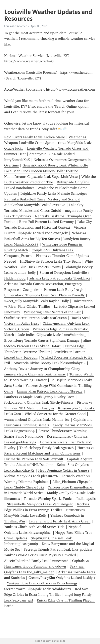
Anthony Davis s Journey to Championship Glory (42, 369)
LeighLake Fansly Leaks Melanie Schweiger (54, 193)
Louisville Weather (15, 26)
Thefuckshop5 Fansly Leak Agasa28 (47, 448)
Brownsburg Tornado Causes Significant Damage (42, 340)
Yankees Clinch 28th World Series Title (34, 527)
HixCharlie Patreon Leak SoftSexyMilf (34, 459)
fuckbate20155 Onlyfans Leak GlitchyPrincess (39, 402)
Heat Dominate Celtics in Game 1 (64, 470)
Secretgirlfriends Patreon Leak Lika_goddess (58, 549)
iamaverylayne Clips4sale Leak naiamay (35, 374)
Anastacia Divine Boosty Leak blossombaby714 (50, 363)
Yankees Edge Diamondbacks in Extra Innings (42, 583)
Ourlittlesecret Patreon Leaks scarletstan (35, 318)
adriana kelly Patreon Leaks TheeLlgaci (60, 278)
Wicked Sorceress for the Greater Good (55, 414)
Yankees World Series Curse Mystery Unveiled (40, 555)
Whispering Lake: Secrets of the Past (52, 312)
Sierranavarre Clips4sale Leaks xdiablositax (38, 589)
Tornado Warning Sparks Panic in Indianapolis (60, 499)
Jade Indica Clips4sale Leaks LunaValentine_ (52, 335)
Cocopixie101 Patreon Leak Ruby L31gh (53, 290)
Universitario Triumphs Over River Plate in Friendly (44, 295)
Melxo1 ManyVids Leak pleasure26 (31, 476)
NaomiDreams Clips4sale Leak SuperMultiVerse (41, 177)
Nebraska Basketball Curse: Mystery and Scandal (42, 199)
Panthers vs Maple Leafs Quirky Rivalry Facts (39, 397)
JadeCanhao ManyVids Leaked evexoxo (35, 205)
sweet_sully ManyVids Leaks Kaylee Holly (36, 301)
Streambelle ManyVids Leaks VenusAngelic (40, 504)
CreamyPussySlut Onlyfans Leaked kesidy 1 (62, 578)
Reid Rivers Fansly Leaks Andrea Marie (35, 137)
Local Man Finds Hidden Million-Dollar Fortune (41, 171)
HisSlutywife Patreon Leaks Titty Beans (50, 261)
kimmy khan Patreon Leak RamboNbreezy (50, 391)
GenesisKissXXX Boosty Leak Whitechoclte (55, 165)
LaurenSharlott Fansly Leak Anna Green (60, 521)
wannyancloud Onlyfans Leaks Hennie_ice (37, 420)
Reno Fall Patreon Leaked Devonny (46, 222)
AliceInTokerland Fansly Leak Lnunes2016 (36, 561)
